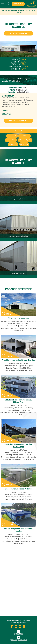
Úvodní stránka (7, 10)
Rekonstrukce (13, 144)
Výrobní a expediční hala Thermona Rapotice (18, 530)
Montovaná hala (11, 140)
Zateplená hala (12, 136)
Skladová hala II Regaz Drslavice (18, 489)
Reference (17, 10)
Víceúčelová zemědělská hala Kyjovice (19, 360)
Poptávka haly (18, 4)
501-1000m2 (24, 144)
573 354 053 (18, 633)
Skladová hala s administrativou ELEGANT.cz (19, 401)
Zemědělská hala (25, 136)
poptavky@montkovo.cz (19, 640)
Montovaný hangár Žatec (18, 318)
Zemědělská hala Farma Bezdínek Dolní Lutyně (18, 446)
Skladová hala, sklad (25, 140)
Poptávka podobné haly (19, 33)
